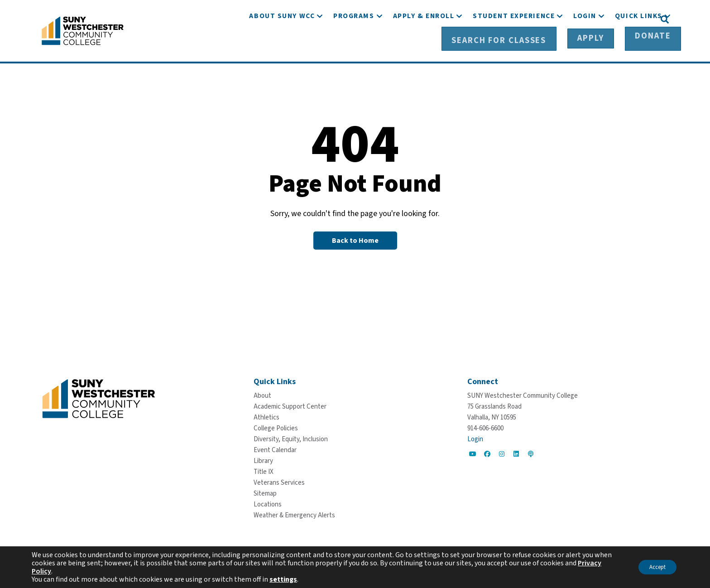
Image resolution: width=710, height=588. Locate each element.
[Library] (263, 460)
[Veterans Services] (279, 481)
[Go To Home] (83, 29)
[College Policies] (276, 427)
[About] (262, 394)
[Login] (585, 44)
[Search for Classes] (516, 19)
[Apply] (586, 19)
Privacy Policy (54, 571)
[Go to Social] (473, 453)
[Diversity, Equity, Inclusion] (291, 438)
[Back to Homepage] (355, 239)
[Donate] (631, 19)
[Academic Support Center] (290, 405)
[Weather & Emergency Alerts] (294, 514)
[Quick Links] (639, 44)
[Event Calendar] (275, 449)
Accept (653, 567)
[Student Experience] (514, 44)
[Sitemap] (265, 492)
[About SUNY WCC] (282, 44)
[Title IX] (264, 470)
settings (283, 579)
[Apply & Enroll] (424, 44)
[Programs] (354, 44)
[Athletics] (266, 416)
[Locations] (268, 503)
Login (475, 438)
